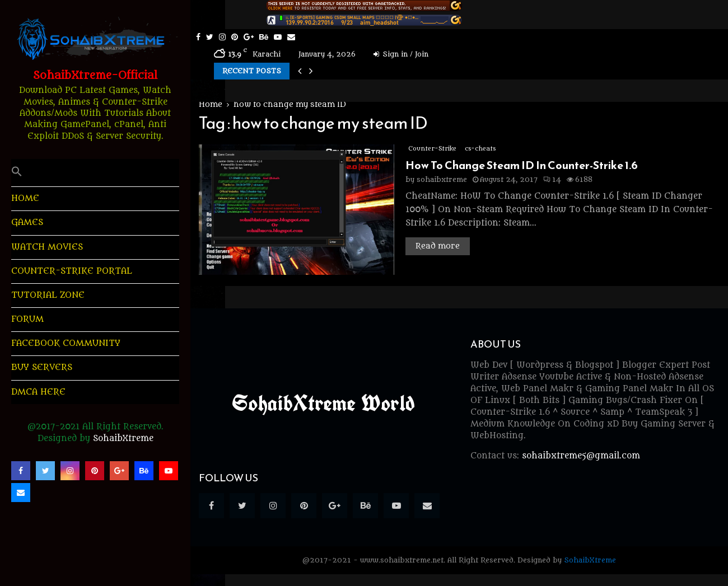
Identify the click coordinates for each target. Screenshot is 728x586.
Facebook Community (66, 343)
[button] (95, 173)
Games (27, 222)
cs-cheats (480, 149)
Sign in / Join (401, 54)
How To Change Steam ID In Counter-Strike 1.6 (522, 165)
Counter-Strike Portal (72, 271)
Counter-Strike (432, 149)
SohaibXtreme (123, 439)
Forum (27, 319)
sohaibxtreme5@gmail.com (581, 456)
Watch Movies (47, 247)
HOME (25, 198)
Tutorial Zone (48, 295)
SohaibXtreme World (323, 403)
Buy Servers (42, 367)
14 (552, 179)
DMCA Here (38, 392)
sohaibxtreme (442, 179)
